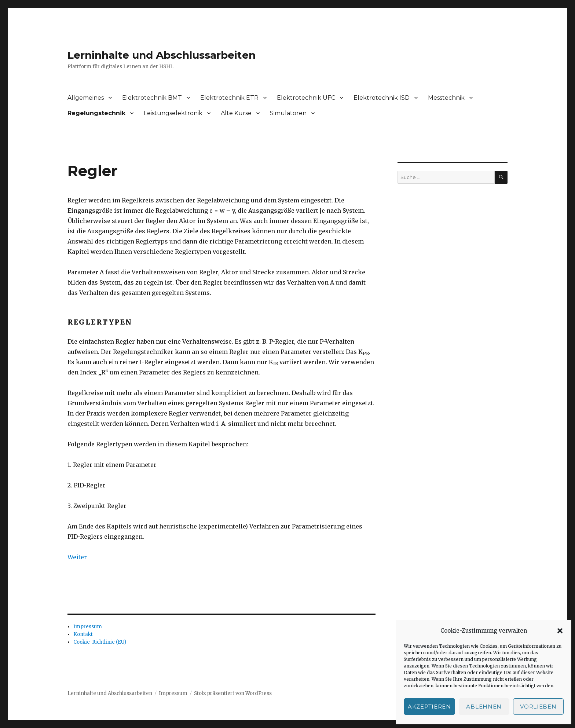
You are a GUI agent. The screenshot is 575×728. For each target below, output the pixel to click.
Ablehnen (484, 707)
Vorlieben (538, 707)
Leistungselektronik (173, 113)
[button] (560, 631)
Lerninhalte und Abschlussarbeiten (162, 55)
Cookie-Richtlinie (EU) (100, 642)
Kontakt (83, 634)
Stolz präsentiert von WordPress (233, 693)
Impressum (88, 627)
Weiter (77, 557)
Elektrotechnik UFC (306, 98)
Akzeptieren (429, 707)
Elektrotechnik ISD (382, 98)
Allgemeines (86, 98)
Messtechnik (446, 98)
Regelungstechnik (96, 113)
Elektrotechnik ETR (229, 98)
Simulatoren (288, 113)
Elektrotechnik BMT (152, 98)
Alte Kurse (236, 113)
